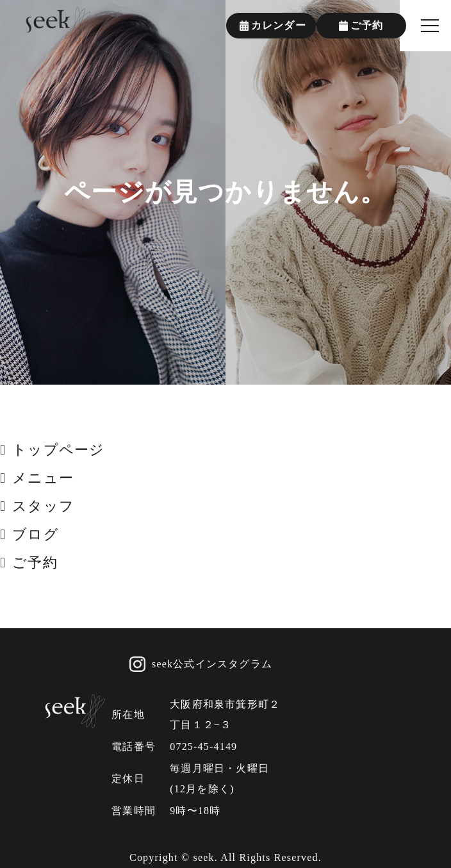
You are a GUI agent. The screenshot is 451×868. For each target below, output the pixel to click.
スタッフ (43, 506)
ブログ (36, 534)
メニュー (43, 478)
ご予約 (35, 563)
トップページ (58, 450)
